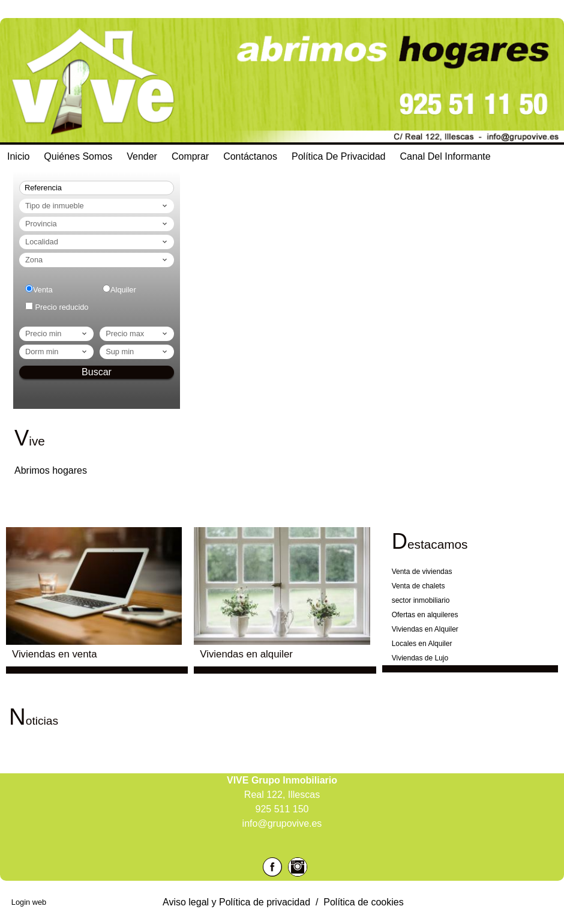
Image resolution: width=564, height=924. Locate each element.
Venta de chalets (418, 586)
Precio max (137, 334)
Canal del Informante (445, 156)
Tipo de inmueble (97, 206)
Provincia (97, 224)
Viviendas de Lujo (420, 658)
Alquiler (123, 290)
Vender (142, 156)
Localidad (97, 242)
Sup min (137, 352)
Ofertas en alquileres (425, 615)
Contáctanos (250, 156)
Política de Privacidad (339, 156)
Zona (97, 260)
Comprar (190, 156)
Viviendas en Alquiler (425, 629)
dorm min (57, 352)
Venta (43, 290)
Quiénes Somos (78, 156)
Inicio (18, 156)
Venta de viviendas (422, 572)
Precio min (57, 334)
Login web (29, 902)
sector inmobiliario (421, 600)
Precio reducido (62, 307)
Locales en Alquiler (422, 644)
